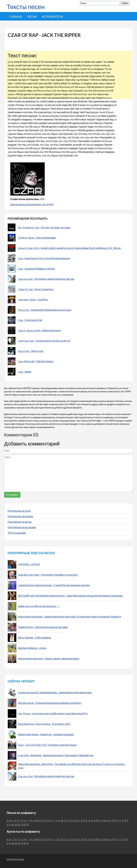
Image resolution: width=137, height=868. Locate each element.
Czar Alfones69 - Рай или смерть (36, 361)
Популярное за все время (22, 527)
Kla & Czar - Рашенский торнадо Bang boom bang (45, 310)
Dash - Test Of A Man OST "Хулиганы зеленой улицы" (48, 745)
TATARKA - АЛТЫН (29, 564)
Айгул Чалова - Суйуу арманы (35, 638)
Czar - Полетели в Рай (30, 320)
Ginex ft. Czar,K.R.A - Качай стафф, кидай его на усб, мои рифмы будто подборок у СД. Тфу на (69, 248)
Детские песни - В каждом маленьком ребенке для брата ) (50, 703)
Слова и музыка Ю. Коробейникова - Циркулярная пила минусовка (55, 692)
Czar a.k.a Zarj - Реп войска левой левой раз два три (46, 279)
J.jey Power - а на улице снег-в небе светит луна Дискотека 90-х (53, 713)
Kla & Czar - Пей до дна (31, 351)
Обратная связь (15, 859)
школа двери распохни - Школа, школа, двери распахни (49, 658)
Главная (16, 17)
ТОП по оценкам (17, 533)
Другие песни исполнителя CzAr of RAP (32, 204)
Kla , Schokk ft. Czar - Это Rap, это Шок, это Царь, (44, 227)
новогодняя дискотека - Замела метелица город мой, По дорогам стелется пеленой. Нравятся (70, 617)
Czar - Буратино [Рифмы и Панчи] (36, 269)
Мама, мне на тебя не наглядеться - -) (39, 606)
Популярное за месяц (20, 522)
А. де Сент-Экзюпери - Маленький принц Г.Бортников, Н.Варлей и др (56, 755)
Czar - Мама (25, 372)
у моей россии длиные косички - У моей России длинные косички (54, 585)
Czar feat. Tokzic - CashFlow (33, 299)
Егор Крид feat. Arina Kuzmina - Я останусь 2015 (44, 724)
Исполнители (53, 17)
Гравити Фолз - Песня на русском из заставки (43, 627)
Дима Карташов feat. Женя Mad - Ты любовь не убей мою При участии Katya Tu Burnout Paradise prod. (72, 766)
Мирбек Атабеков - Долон (32, 648)
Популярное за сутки (19, 511)
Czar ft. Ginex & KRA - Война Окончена (39, 330)
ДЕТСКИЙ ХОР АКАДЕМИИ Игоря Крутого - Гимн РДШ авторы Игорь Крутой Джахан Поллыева (70, 596)
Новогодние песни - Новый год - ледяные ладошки (46, 734)
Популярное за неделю (21, 516)
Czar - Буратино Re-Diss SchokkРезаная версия (44, 258)
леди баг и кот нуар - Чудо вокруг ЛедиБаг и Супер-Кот (48, 575)
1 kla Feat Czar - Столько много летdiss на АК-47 (44, 341)
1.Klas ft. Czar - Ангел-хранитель (36, 289)
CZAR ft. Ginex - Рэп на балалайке (37, 238)
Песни (32, 17)
